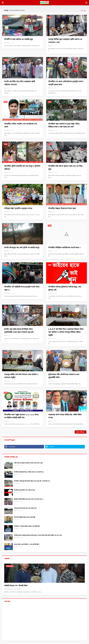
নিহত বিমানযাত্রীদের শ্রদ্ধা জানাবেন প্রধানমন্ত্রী (24, 517)
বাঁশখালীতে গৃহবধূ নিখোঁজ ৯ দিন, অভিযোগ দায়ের (24, 490)
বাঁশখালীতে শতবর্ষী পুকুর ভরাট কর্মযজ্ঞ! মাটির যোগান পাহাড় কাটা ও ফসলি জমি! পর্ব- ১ (32, 481)
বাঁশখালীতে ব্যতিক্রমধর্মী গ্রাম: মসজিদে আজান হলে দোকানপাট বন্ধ (29, 472)
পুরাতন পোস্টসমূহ (80, 432)
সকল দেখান (83, 10)
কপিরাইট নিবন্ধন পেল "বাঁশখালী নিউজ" (16, 585)
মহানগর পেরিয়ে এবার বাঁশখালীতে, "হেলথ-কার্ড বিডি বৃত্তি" (27, 544)
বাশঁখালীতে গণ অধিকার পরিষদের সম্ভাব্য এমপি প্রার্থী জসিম (27, 526)
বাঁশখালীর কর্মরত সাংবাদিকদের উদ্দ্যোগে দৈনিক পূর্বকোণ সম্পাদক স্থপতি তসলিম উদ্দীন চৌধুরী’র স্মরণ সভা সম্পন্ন (38, 535)
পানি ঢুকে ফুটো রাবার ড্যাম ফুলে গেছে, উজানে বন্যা (25, 508)
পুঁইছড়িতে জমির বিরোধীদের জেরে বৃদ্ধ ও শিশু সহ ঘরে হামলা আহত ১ (29, 499)
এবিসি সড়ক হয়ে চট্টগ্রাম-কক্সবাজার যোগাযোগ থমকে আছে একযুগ (28, 463)
